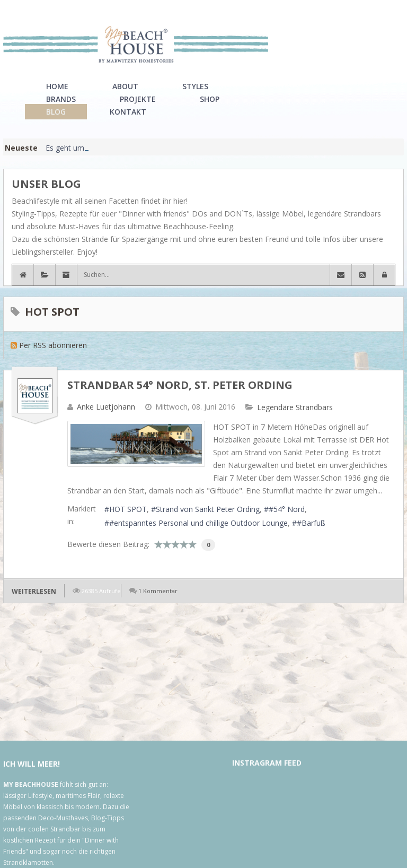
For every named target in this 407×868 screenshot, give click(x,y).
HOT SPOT (128, 509)
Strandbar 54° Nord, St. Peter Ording (180, 385)
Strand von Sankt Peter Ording (208, 509)
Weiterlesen (34, 591)
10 (192, 544)
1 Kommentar (158, 591)
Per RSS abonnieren (53, 345)
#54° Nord (287, 509)
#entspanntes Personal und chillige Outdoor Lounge (198, 523)
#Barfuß (311, 523)
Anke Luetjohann (106, 407)
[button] (384, 275)
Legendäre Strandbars (295, 407)
